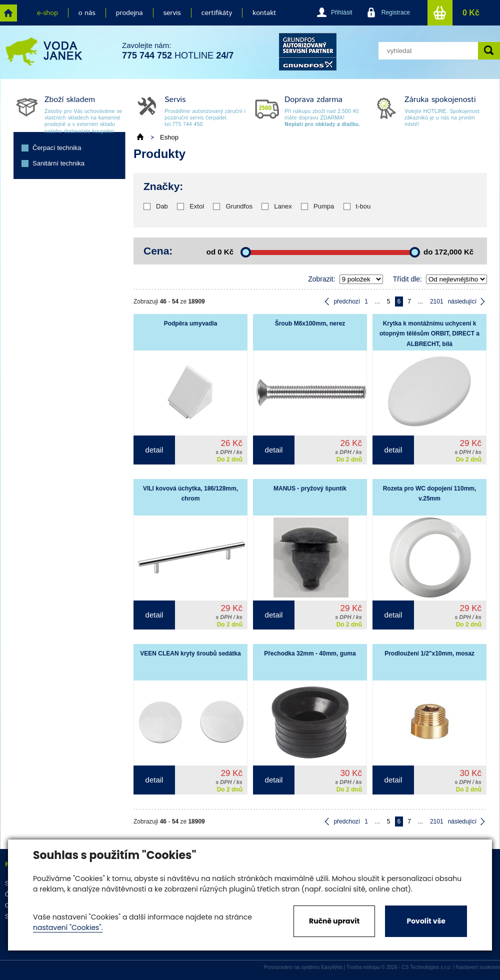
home (8, 13)
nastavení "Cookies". (68, 927)
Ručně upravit (334, 921)
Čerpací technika (57, 148)
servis (172, 13)
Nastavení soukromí (478, 967)
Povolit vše (426, 921)
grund (308, 52)
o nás (87, 13)
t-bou (363, 206)
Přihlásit (342, 12)
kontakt (264, 13)
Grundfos (239, 206)
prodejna (129, 13)
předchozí (347, 301)
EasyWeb (332, 967)
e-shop (47, 13)
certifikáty (217, 13)
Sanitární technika (58, 163)
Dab (162, 206)
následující (462, 301)
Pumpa (324, 206)
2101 (437, 301)
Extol (197, 206)
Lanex (283, 206)
